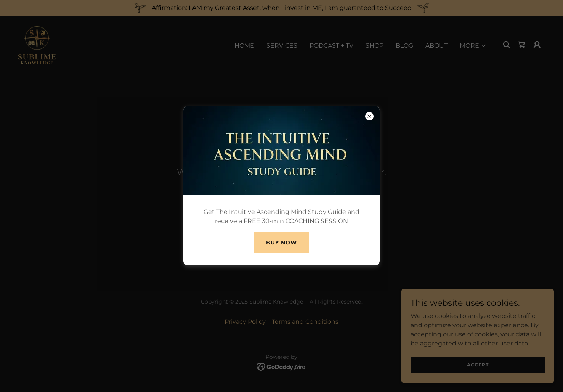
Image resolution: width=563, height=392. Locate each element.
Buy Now (281, 243)
